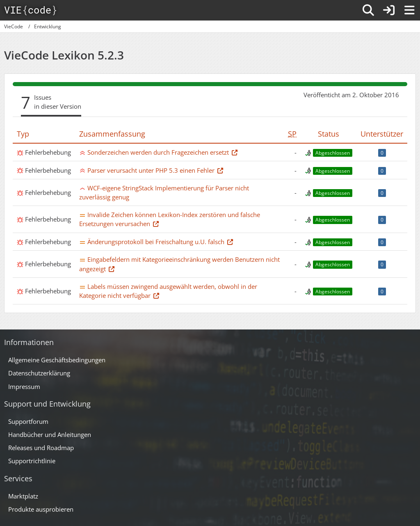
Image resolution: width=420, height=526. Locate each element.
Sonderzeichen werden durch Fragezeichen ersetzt (158, 152)
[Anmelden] (389, 10)
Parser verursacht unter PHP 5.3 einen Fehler (151, 170)
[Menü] (409, 10)
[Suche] (368, 10)
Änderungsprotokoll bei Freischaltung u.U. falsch (156, 242)
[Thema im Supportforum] (235, 152)
